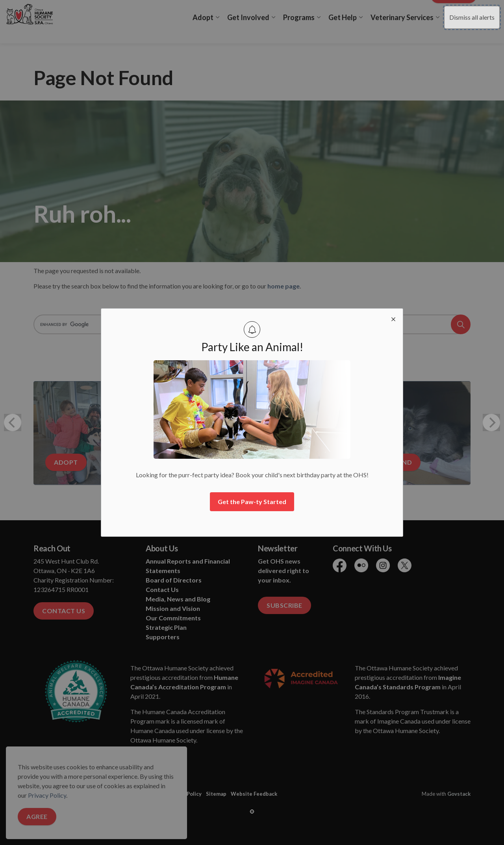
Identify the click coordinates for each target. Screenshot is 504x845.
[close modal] (393, 318)
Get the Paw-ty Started (252, 502)
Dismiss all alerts (472, 17)
